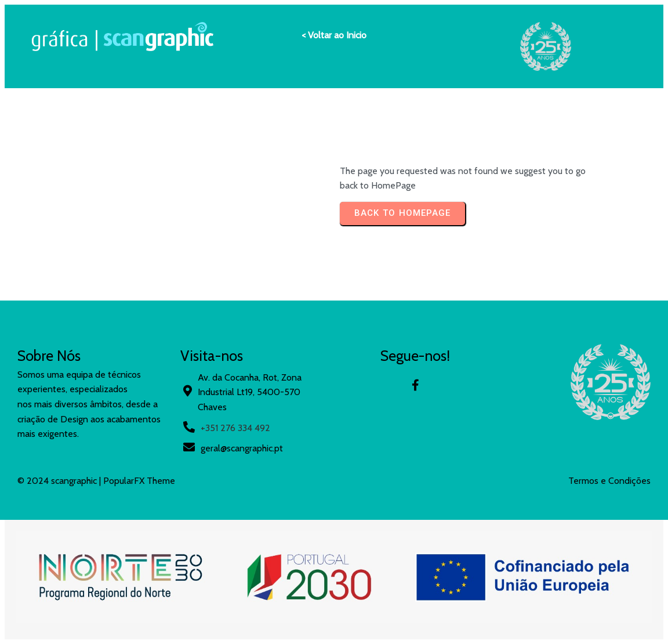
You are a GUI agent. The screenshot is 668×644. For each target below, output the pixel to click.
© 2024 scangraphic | (60, 481)
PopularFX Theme (139, 481)
